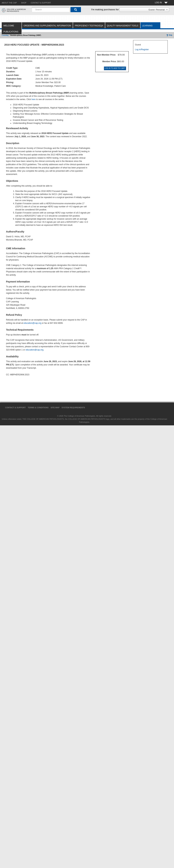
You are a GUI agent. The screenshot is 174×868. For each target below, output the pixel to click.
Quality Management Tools (123, 26)
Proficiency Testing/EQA (89, 26)
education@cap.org (32, 323)
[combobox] (51, 10)
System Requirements (73, 408)
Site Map (55, 408)
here (34, 99)
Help (169, 35)
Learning (147, 26)
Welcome (9, 26)
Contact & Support (15, 408)
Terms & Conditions (38, 408)
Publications (11, 32)
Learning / (6, 35)
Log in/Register (142, 50)
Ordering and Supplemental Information (47, 26)
